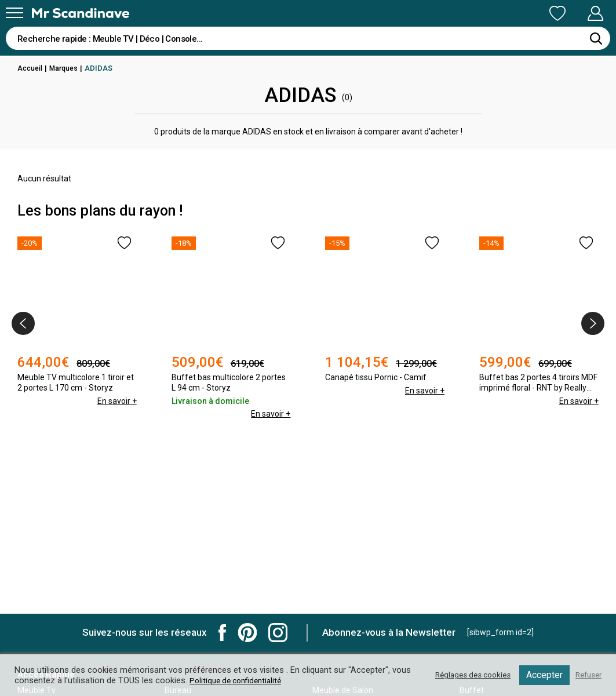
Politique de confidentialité (260, 680)
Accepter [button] (540, 675)
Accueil (31, 68)
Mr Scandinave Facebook (223, 633)
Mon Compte (573, 13)
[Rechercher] (596, 38)
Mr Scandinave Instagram (278, 633)
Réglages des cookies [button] (465, 675)
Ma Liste (497, 13)
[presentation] (23, 323)
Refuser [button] (586, 675)
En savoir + (116, 401)
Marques (66, 68)
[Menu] (14, 13)
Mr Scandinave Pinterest (247, 633)
